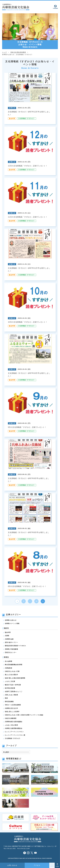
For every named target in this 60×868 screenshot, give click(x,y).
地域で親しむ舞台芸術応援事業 (15, 678)
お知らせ (12, 108)
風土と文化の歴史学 (11, 675)
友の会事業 (8, 661)
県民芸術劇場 (9, 702)
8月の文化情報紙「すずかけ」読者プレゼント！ (27, 586)
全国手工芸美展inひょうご (13, 692)
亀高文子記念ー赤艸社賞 (13, 685)
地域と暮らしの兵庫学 (12, 712)
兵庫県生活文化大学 (11, 708)
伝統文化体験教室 (11, 718)
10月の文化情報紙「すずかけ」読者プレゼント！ (28, 322)
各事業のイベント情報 (12, 624)
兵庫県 (7, 636)
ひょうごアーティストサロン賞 (15, 735)
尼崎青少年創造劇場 (11, 649)
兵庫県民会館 (9, 639)
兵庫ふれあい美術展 (11, 695)
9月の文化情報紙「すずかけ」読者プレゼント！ (27, 427)
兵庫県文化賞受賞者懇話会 (14, 728)
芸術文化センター (11, 652)
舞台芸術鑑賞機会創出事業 (14, 665)
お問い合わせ (12, 865)
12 (36, 601)
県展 (6, 698)
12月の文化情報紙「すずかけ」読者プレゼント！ (28, 166)
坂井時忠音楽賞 (10, 688)
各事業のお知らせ (11, 620)
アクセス (37, 865)
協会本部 (12, 119)
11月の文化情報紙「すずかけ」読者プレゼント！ (28, 217)
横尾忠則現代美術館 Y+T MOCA (15, 646)
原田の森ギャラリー (11, 642)
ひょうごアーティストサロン (14, 732)
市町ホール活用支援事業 (13, 705)
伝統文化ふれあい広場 (12, 671)
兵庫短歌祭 (8, 668)
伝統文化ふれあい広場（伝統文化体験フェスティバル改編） (24, 715)
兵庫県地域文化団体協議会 (14, 722)
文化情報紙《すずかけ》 (27, 119)
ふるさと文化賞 (10, 681)
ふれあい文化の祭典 (11, 725)
